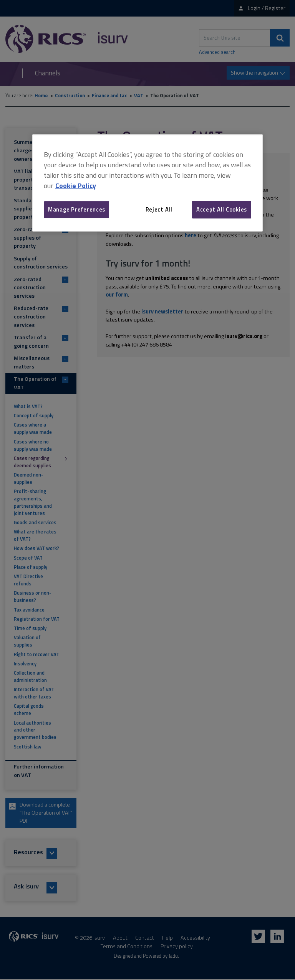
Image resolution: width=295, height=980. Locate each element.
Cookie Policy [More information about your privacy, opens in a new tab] (76, 186)
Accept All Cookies (222, 209)
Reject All (159, 209)
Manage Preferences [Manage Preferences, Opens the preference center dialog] (77, 209)
